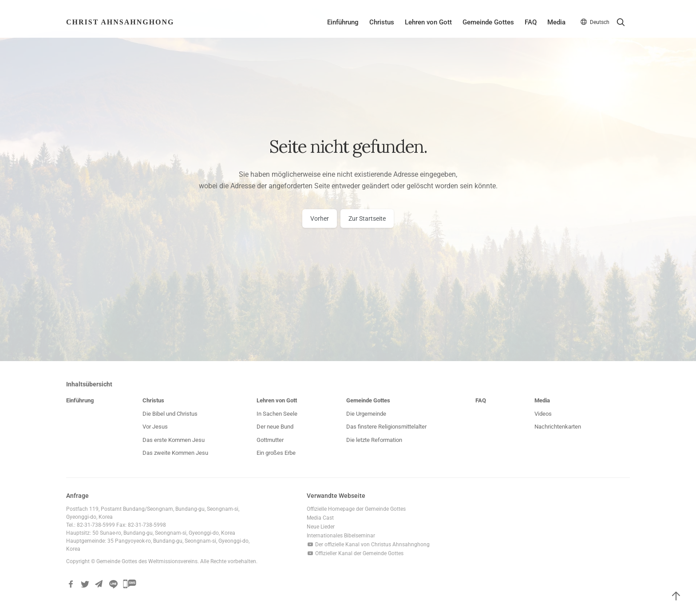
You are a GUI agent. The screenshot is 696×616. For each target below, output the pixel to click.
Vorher (320, 219)
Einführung (343, 22)
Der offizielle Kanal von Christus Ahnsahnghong (368, 544)
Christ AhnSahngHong (120, 22)
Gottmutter (270, 440)
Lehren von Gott (428, 22)
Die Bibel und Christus (170, 414)
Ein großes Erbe (276, 453)
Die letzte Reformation (374, 440)
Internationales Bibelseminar (341, 536)
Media (556, 22)
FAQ (531, 22)
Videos (543, 414)
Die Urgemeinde (366, 414)
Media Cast (320, 518)
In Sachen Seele (277, 414)
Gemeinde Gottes (488, 22)
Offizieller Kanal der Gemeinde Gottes (355, 553)
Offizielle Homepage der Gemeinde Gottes (356, 509)
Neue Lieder (321, 527)
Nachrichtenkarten (558, 427)
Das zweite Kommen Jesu (175, 453)
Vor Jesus (155, 427)
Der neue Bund (275, 427)
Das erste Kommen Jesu (174, 440)
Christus (382, 22)
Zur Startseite (367, 219)
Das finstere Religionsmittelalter (386, 427)
